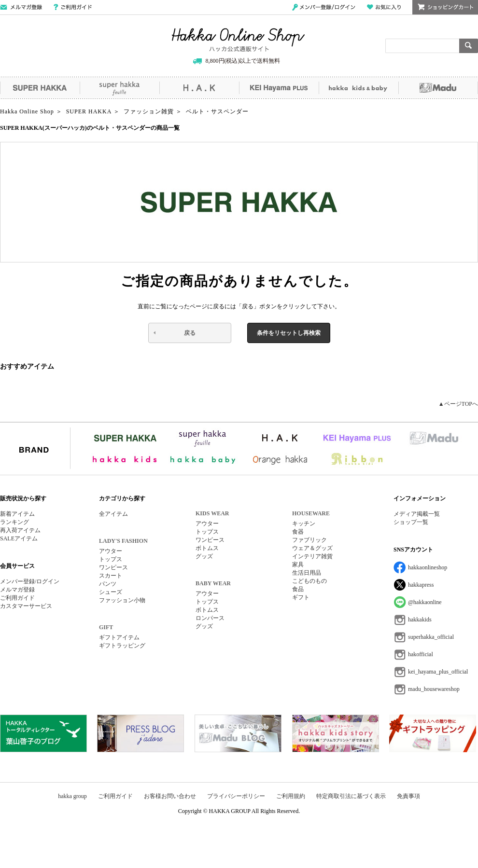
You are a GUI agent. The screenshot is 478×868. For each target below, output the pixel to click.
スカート (111, 576)
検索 (469, 46)
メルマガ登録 (17, 590)
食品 (298, 589)
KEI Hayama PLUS (279, 88)
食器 (298, 532)
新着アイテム (17, 514)
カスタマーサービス (26, 606)
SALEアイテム (19, 538)
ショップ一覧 (411, 522)
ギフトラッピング (122, 646)
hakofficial (421, 654)
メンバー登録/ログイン (324, 7)
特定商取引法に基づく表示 (351, 796)
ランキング (14, 522)
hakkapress (421, 585)
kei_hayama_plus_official (438, 672)
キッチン (304, 524)
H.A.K (199, 88)
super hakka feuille (119, 88)
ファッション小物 (122, 600)
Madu (438, 88)
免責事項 (408, 796)
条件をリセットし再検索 (289, 333)
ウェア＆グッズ (312, 548)
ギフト (301, 597)
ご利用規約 (291, 796)
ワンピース (113, 567)
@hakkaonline (425, 602)
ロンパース (210, 618)
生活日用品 (307, 573)
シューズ (111, 592)
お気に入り (384, 7)
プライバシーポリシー (236, 796)
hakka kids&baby (358, 88)
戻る (190, 333)
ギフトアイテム (119, 637)
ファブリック (309, 540)
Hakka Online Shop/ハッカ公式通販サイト (238, 40)
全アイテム (113, 514)
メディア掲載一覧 (417, 514)
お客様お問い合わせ (170, 796)
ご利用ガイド (73, 7)
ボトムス (207, 548)
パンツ (108, 584)
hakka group (72, 796)
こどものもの (309, 581)
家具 (298, 565)
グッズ (204, 556)
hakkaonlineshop (428, 567)
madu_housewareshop (434, 689)
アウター (111, 551)
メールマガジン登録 (21, 7)
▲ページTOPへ (458, 404)
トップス (111, 559)
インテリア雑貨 (312, 556)
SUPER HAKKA (40, 88)
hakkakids (420, 620)
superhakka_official (431, 637)
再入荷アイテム (20, 530)
